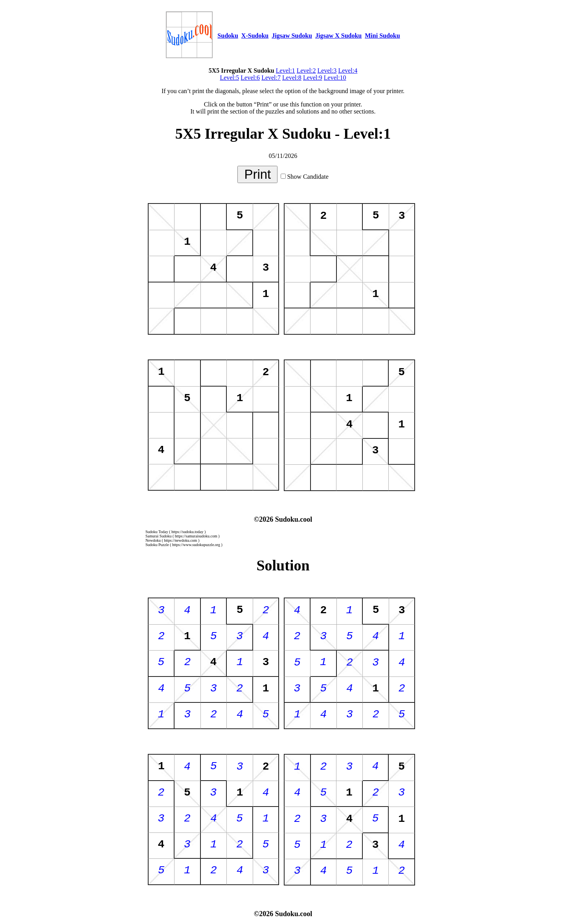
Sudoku (228, 36)
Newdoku (153, 540)
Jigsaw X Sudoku (338, 36)
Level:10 (335, 78)
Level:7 (271, 78)
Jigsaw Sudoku (292, 36)
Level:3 (327, 71)
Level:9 (313, 78)
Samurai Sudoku (158, 536)
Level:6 (250, 78)
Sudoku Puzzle (157, 545)
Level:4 (348, 71)
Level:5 (229, 78)
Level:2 (306, 71)
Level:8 (292, 78)
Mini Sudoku (382, 36)
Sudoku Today (157, 532)
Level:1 (286, 71)
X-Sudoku (255, 36)
